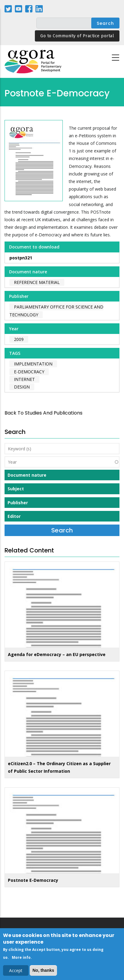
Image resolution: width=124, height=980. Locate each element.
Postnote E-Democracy (33, 880)
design (22, 387)
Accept (16, 972)
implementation (33, 364)
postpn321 (21, 258)
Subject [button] (16, 489)
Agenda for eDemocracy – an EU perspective (57, 654)
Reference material (37, 282)
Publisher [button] (18, 503)
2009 (19, 339)
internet (24, 379)
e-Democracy (29, 372)
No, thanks (43, 972)
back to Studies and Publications (44, 413)
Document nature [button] (27, 475)
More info (21, 959)
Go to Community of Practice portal (77, 36)
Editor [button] (14, 516)
